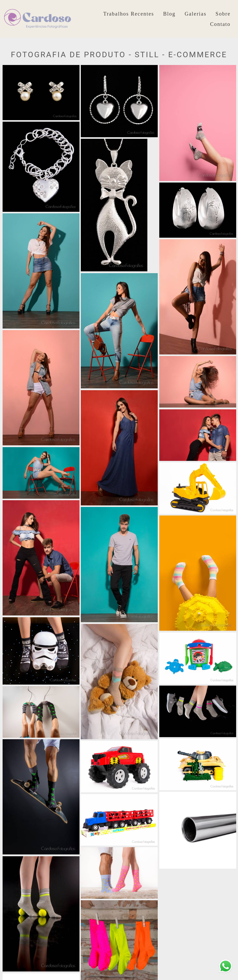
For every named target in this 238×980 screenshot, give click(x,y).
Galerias (196, 14)
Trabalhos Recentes (129, 14)
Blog (169, 14)
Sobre (223, 14)
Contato (220, 24)
